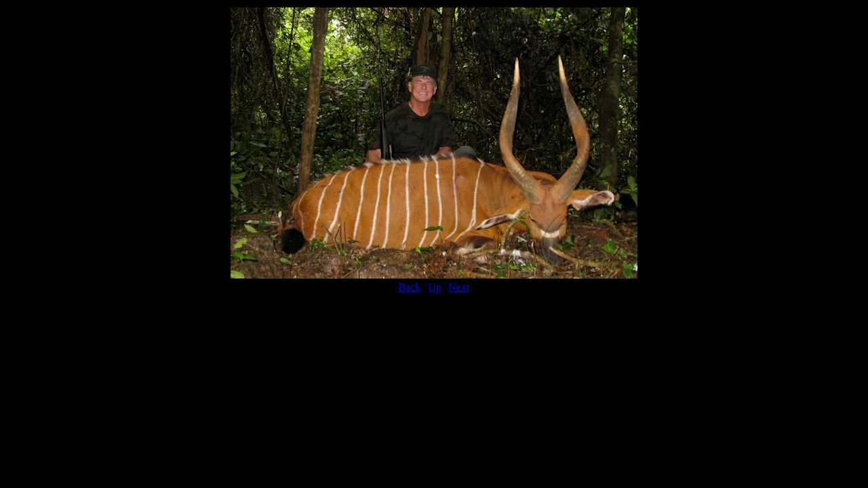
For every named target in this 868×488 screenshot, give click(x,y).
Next (459, 287)
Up (435, 287)
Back (410, 287)
